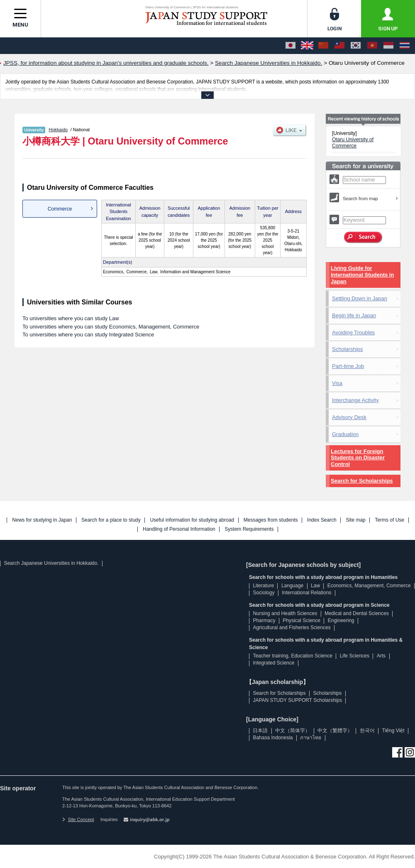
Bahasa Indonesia (273, 738)
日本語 (260, 731)
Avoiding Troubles (353, 332)
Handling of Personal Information (179, 529)
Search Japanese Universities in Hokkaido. (51, 563)
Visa (337, 383)
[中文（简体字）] (323, 46)
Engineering (341, 620)
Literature (263, 586)
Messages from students (271, 520)
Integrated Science (273, 663)
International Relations (306, 593)
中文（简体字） (293, 731)
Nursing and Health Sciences (285, 613)
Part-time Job (348, 366)
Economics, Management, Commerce (369, 586)
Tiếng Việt (393, 731)
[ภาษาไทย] (405, 46)
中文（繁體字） (335, 731)
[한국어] (356, 46)
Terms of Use (389, 520)
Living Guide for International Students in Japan (362, 275)
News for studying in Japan (42, 520)
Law (315, 586)
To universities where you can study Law (71, 318)
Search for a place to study (111, 520)
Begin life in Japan (354, 315)
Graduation (345, 434)
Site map (355, 520)
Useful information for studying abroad (192, 520)
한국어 (367, 731)
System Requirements (249, 529)
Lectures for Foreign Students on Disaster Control (358, 458)
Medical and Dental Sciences (357, 613)
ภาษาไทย (311, 738)
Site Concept (78, 819)
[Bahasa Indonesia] (388, 46)
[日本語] (290, 46)
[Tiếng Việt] (372, 46)
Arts (381, 656)
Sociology (264, 593)
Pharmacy (264, 620)
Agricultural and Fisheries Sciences (292, 628)
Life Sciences (355, 656)
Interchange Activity (355, 400)
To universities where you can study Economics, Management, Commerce (111, 327)
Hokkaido (58, 130)
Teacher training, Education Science (292, 656)
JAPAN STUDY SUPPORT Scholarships (297, 700)
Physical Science (301, 620)
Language (292, 586)
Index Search (322, 520)
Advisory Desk (349, 417)
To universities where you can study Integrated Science (88, 335)
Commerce (60, 209)
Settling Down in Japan (360, 298)
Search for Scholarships (362, 481)
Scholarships (347, 349)
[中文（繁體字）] (339, 46)
